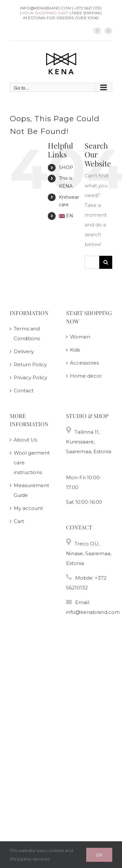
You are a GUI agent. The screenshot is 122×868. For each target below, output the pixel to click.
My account (28, 508)
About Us (25, 440)
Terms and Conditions (27, 333)
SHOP (66, 167)
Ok (99, 855)
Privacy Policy (30, 377)
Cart (19, 521)
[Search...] (92, 262)
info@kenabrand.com (93, 612)
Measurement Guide (31, 490)
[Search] (106, 262)
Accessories (84, 363)
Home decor (86, 376)
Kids (75, 350)
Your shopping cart (45, 13)
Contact (24, 391)
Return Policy (30, 364)
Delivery (24, 351)
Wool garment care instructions (32, 463)
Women (80, 337)
